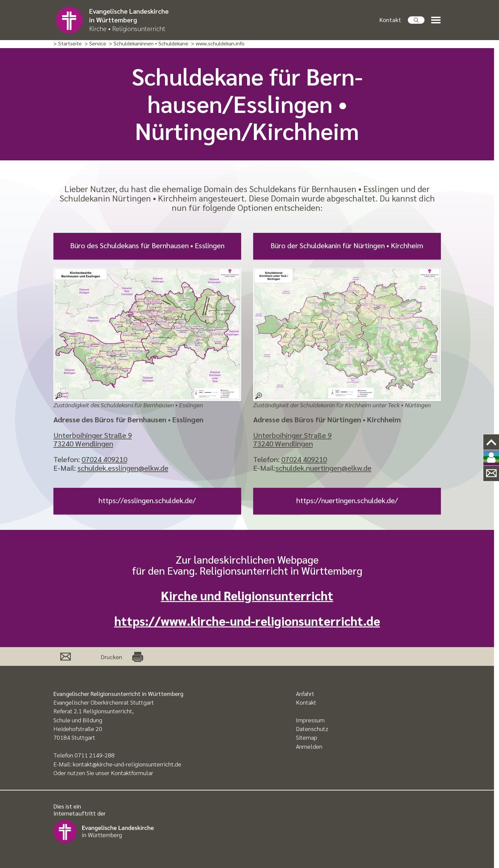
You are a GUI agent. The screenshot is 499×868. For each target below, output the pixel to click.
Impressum (310, 720)
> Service (95, 44)
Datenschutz (312, 729)
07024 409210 (104, 459)
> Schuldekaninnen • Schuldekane (149, 44)
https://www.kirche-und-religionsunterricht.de (247, 621)
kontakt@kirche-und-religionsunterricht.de (127, 764)
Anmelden (309, 746)
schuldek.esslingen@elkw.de (123, 468)
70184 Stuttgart (74, 737)
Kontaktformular (132, 773)
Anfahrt (305, 693)
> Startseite (68, 44)
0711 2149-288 (95, 755)
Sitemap (307, 737)
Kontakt (390, 20)
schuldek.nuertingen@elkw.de (323, 468)
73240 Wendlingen (83, 443)
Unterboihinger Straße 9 (93, 435)
